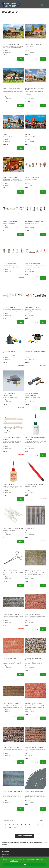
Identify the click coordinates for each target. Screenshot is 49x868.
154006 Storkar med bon (33, 307)
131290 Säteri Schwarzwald (11, 44)
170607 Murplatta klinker (33, 615)
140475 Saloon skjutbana (10, 177)
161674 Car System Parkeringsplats (9, 352)
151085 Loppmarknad (9, 264)
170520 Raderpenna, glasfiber (34, 484)
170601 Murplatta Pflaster (33, 571)
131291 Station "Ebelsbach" (34, 44)
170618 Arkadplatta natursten (12, 748)
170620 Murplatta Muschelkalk (34, 748)
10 (5, 828)
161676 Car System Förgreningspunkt (9, 394)
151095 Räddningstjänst (32, 264)
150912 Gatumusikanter (32, 177)
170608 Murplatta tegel (10, 658)
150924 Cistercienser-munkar (34, 221)
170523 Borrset (30, 528)
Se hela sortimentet (24, 836)
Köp (21, 59)
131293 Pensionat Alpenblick (11, 88)
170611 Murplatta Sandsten (11, 704)
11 (10, 828)
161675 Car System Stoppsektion (35, 351)
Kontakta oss (6, 855)
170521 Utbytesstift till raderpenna (13, 528)
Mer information (14, 861)
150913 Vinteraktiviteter (10, 221)
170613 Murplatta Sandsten (33, 704)
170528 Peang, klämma (10, 571)
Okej (24, 864)
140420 (5, 135)
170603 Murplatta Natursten (11, 615)
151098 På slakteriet (9, 307)
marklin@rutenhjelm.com (12, 842)
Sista (16, 828)
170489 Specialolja (8, 484)
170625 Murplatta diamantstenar (12, 791)
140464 (27, 135)
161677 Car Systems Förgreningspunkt (31, 394)
